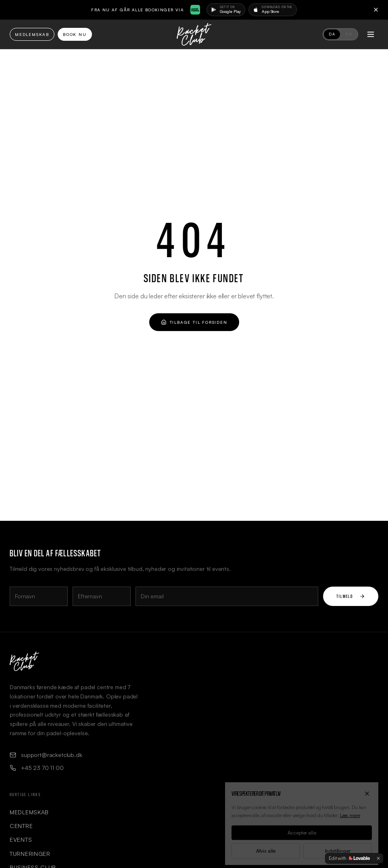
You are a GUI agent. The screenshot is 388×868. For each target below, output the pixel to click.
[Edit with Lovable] (349, 858)
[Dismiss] (378, 858)
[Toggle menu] (371, 34)
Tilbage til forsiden (194, 322)
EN (349, 34)
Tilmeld (351, 596)
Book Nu (75, 34)
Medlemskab (32, 34)
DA (332, 34)
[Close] (376, 10)
